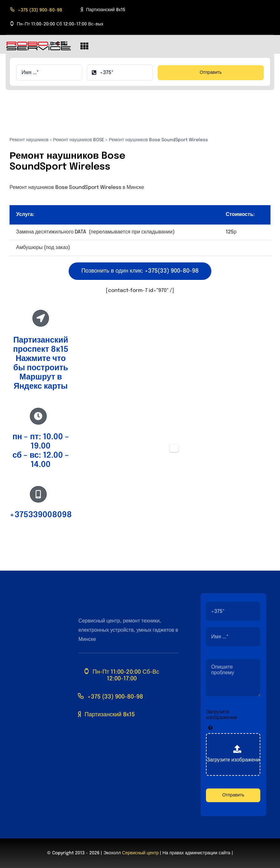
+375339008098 (41, 515)
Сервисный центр (140, 853)
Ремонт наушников (29, 140)
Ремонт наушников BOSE (79, 140)
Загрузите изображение (222, 715)
